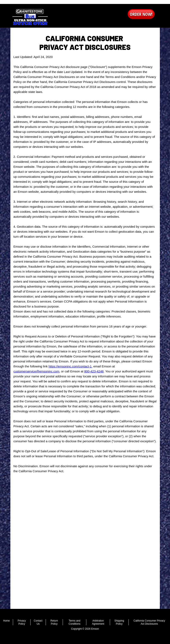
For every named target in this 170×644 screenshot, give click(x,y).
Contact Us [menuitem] (38, 622)
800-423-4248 (94, 371)
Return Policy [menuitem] (54, 622)
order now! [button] (141, 14)
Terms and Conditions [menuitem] (75, 622)
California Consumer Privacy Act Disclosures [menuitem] (149, 622)
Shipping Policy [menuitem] (119, 622)
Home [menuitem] (6, 621)
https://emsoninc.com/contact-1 (70, 366)
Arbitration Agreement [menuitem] (98, 622)
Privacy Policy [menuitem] (22, 622)
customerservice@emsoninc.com (36, 371)
